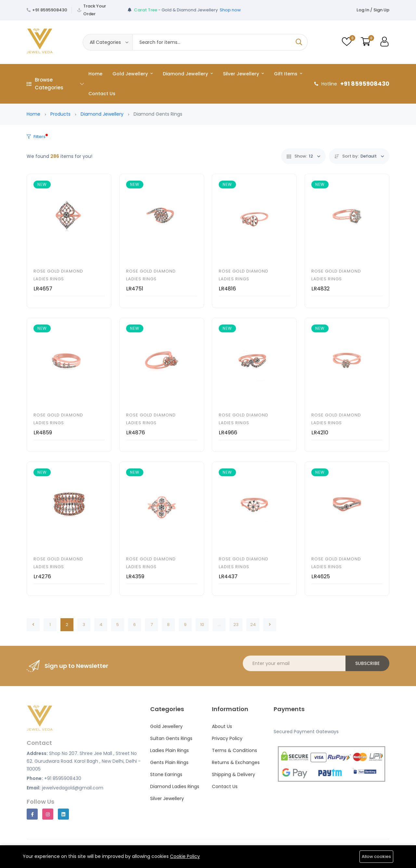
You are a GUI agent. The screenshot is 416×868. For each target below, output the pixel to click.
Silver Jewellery (243, 74)
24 (253, 625)
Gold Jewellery (133, 74)
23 (236, 625)
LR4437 (228, 576)
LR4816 (227, 289)
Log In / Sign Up (373, 10)
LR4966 (228, 433)
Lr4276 (42, 576)
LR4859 (43, 433)
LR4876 (136, 433)
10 (202, 625)
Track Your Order (95, 10)
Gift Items (288, 74)
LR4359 (135, 576)
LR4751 (135, 289)
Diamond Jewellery (188, 74)
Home (95, 74)
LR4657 (43, 289)
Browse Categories (55, 84)
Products (60, 114)
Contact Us (102, 94)
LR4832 (320, 289)
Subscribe (367, 663)
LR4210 (320, 433)
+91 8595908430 (50, 10)
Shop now (230, 10)
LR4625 (321, 576)
